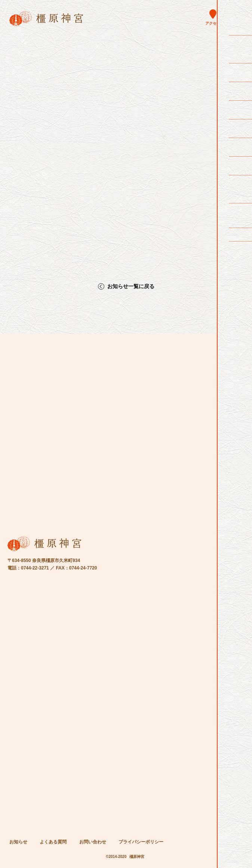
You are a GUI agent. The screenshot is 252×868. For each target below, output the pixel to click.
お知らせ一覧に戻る (131, 286)
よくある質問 (53, 842)
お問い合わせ (93, 842)
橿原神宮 (137, 857)
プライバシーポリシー (141, 842)
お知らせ (18, 842)
